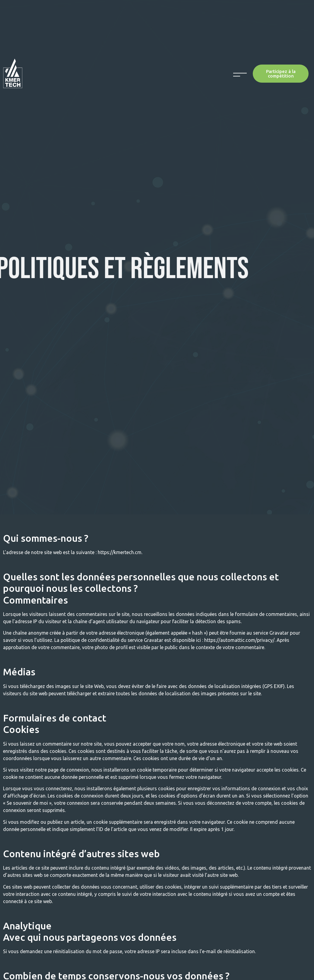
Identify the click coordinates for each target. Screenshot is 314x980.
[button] (281, 74)
